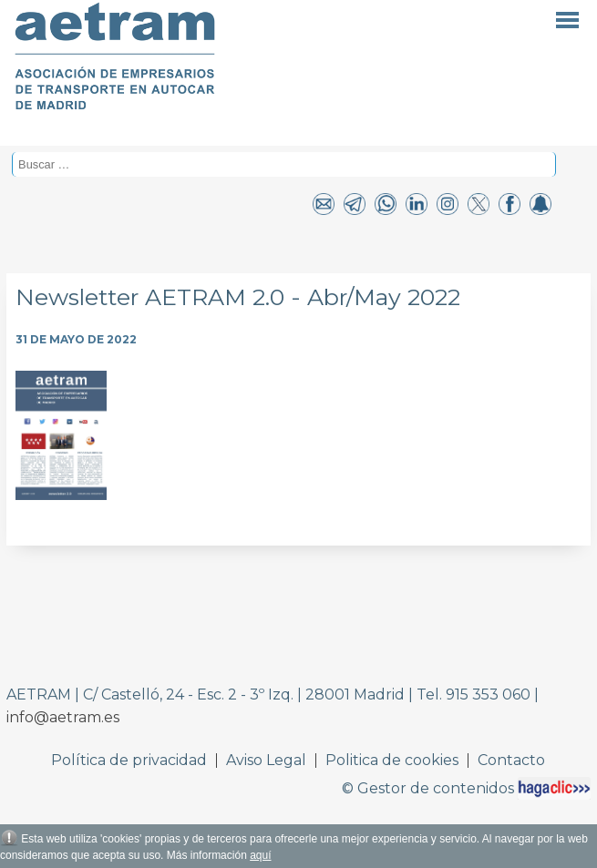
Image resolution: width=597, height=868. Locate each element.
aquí (260, 855)
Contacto (511, 761)
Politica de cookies (392, 761)
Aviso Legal (266, 761)
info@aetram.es (63, 717)
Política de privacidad (129, 761)
